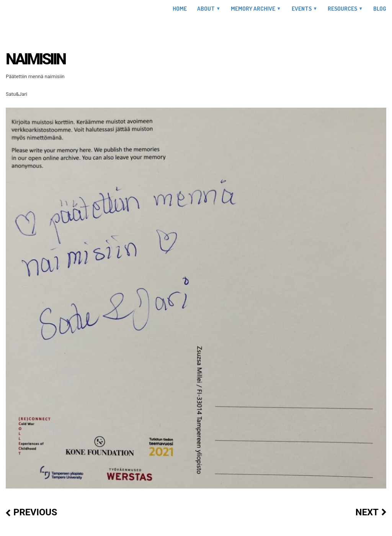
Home (180, 9)
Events (302, 9)
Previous (35, 512)
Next (367, 512)
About (206, 9)
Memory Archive (253, 9)
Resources (342, 9)
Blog (380, 9)
